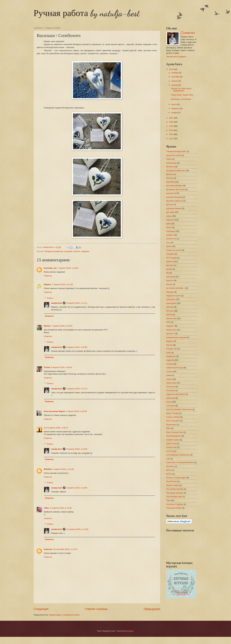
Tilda (168, 500)
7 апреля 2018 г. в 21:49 (62, 284)
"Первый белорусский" (176, 151)
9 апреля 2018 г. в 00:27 (58, 428)
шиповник (170, 398)
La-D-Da (170, 451)
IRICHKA (48, 469)
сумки (169, 375)
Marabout (170, 466)
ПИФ (168, 322)
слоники (170, 364)
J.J (45, 428)
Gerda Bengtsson (174, 436)
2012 (172, 138)
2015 (172, 126)
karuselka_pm (50, 268)
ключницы (171, 231)
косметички (171, 239)
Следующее (41, 609)
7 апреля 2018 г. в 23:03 (62, 326)
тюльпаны (171, 387)
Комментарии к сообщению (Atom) (64, 615)
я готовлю (170, 406)
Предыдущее (152, 609)
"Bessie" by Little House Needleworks (181, 90)
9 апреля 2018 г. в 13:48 (63, 469)
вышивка (68, 251)
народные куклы (173, 296)
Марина (47, 284)
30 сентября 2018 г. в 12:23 (65, 549)
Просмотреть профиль (176, 57)
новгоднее (171, 299)
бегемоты (170, 167)
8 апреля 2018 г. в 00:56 (62, 367)
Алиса (169, 159)
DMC (168, 428)
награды (170, 292)
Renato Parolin (173, 485)
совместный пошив (175, 368)
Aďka (46, 508)
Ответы (50, 298)
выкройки (170, 182)
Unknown (48, 549)
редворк (170, 341)
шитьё (169, 402)
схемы (169, 379)
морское (170, 280)
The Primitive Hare (174, 497)
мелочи (77, 251)
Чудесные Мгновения (176, 394)
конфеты (170, 235)
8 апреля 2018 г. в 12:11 (77, 303)
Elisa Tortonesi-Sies (175, 432)
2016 (172, 122)
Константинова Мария (54, 411)
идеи (168, 224)
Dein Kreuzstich (173, 421)
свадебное (171, 356)
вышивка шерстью (174, 201)
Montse (47, 326)
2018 (172, 69)
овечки (169, 315)
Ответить (48, 276)
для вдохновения (174, 208)
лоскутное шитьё (174, 250)
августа (175, 81)
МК (168, 273)
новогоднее (171, 303)
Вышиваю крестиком (175, 189)
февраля (176, 108)
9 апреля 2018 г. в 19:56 (77, 449)
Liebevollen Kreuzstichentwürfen (180, 462)
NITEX (169, 474)
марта (174, 104)
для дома (170, 212)
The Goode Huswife (175, 489)
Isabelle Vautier (173, 440)
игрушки (170, 220)
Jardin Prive (171, 444)
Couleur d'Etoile (173, 417)
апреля (175, 85)
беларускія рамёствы (54, 251)
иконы (169, 227)
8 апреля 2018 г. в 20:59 (76, 411)
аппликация (171, 163)
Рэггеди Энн (172, 349)
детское (170, 205)
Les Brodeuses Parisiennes (178, 455)
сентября (176, 77)
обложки (170, 307)
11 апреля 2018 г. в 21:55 (77, 529)
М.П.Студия (171, 258)
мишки (169, 269)
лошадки (170, 254)
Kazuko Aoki (171, 447)
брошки (170, 174)
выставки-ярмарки (174, 186)
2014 (172, 130)
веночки (170, 178)
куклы (169, 246)
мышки (169, 284)
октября (175, 73)
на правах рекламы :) (176, 288)
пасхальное (171, 318)
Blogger (130, 631)
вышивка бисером (174, 197)
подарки (170, 326)
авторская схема (174, 155)
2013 (172, 134)
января (175, 113)
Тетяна (47, 367)
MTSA (169, 470)
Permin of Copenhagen (176, 478)
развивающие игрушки (176, 337)
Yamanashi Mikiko (174, 508)
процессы (170, 333)
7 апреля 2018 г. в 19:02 (68, 268)
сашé (168, 353)
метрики (170, 265)
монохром (171, 277)
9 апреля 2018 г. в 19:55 (77, 347)
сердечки (85, 251)
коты (168, 243)
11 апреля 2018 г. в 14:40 (61, 508)
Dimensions (171, 425)
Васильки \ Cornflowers (181, 99)
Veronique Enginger (175, 504)
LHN (168, 459)
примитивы (171, 330)
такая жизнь (172, 383)
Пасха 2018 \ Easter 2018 (182, 95)
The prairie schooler (175, 493)
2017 (172, 118)
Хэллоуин (170, 390)
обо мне (170, 311)
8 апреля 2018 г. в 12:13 (77, 389)
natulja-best (56, 303)
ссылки (169, 372)
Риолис (169, 345)
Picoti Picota (171, 481)
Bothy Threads (172, 413)
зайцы (169, 216)
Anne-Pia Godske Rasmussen (179, 409)
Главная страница (96, 609)
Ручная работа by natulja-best (87, 13)
